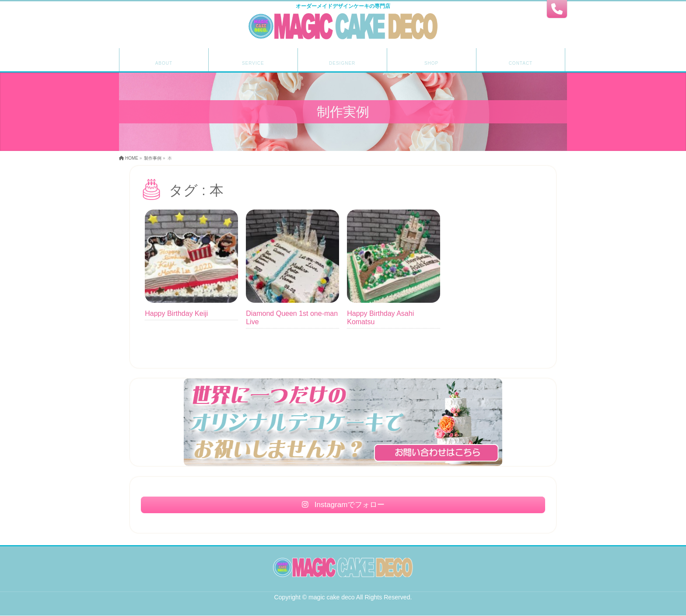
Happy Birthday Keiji (176, 313)
